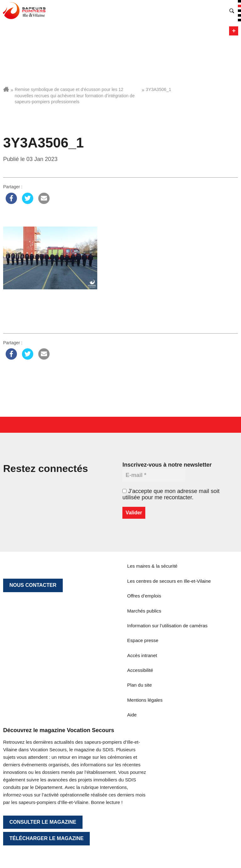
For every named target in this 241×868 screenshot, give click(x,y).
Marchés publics (144, 611)
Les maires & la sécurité (152, 566)
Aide (132, 715)
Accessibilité (140, 670)
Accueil (6, 89)
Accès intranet (142, 655)
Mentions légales (145, 700)
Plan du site (139, 685)
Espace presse (143, 640)
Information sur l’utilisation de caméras (167, 626)
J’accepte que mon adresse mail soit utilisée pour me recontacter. (171, 494)
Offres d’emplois (144, 596)
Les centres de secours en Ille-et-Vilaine (169, 581)
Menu (234, 31)
